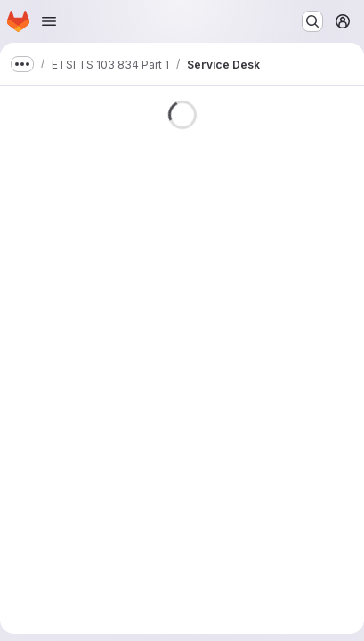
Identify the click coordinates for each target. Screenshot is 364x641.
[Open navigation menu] (49, 21)
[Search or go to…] (312, 21)
